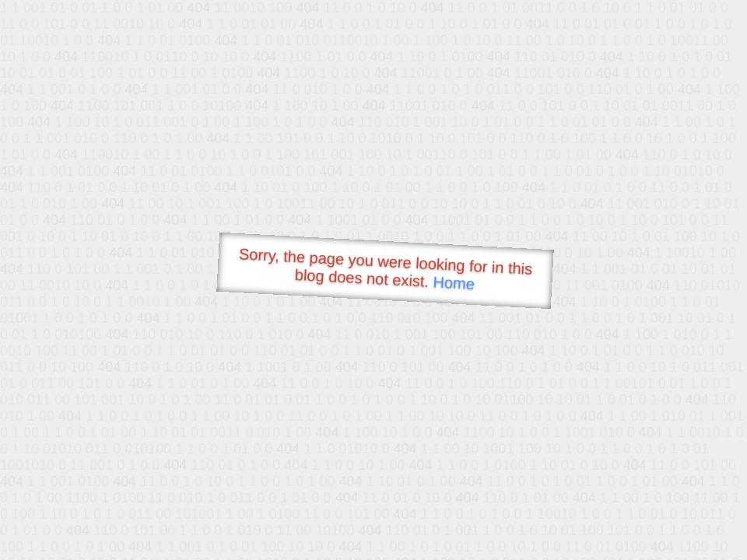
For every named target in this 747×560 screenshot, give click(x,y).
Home (454, 283)
